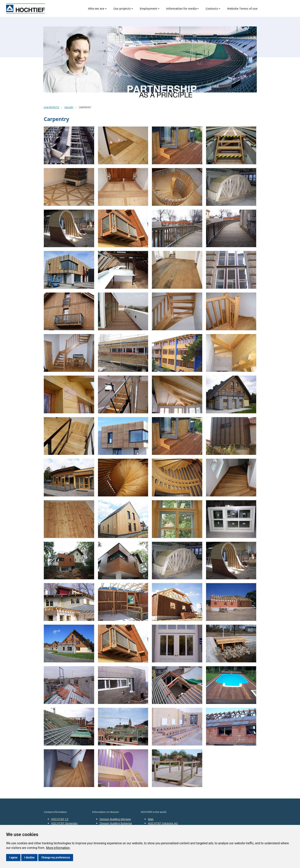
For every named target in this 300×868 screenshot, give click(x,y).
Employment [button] (148, 8)
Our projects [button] (122, 8)
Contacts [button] (212, 8)
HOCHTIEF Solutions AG (163, 823)
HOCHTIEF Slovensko (64, 823)
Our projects (51, 107)
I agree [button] (13, 857)
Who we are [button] (96, 8)
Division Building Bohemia (116, 823)
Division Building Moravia (115, 819)
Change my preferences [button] (56, 857)
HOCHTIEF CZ (60, 819)
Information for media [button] (181, 8)
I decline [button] (29, 857)
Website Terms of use (242, 8)
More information (58, 848)
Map (151, 819)
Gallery (69, 107)
